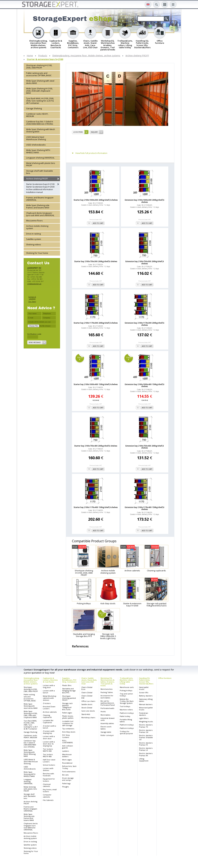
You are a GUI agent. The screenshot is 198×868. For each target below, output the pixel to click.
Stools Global (87, 708)
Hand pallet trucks (144, 688)
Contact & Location (32, 298)
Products (43, 56)
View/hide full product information (91, 153)
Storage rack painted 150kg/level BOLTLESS (67, 706)
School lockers (49, 765)
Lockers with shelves (48, 769)
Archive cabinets (50, 712)
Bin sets (65, 775)
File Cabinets (48, 800)
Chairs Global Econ (87, 688)
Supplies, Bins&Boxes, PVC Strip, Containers (69, 680)
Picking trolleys (126, 690)
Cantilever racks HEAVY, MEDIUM (37, 115)
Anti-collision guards (68, 747)
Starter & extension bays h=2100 (45, 59)
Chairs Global (87, 692)
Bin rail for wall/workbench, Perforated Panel (108, 703)
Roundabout (67, 763)
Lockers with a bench (49, 692)
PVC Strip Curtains (66, 736)
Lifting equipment (144, 760)
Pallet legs (66, 783)
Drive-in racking (33, 234)
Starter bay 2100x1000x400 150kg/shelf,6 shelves (96, 384)
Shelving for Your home (37, 253)
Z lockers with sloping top (49, 732)
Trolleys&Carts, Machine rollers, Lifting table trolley (127, 681)
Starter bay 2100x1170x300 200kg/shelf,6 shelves (96, 323)
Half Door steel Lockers (49, 761)
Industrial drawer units (108, 719)
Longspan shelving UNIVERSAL (40, 158)
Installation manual (34, 192)
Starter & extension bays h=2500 (40, 187)
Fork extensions (69, 772)
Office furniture (165, 678)
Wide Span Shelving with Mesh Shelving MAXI (41, 130)
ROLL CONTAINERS (67, 742)
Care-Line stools (88, 711)
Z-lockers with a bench (49, 727)
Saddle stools (87, 704)
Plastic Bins (67, 685)
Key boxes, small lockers (50, 790)
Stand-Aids (86, 714)
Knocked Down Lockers (49, 708)
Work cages (67, 760)
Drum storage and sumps (68, 779)
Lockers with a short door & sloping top (49, 744)
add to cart (98, 223)
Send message (35, 342)
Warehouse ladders (67, 755)
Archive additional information (40, 189)
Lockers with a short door (49, 737)
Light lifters (144, 718)
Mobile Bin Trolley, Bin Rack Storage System (127, 701)
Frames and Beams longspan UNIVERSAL (40, 199)
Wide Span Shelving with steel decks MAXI (40, 82)
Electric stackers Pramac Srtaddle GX (146, 737)
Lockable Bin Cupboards (48, 721)
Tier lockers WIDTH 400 (48, 755)
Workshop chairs (88, 717)
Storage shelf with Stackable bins (40, 172)
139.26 (80, 358)
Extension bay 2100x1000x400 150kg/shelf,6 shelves (145, 385)
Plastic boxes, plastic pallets (68, 717)
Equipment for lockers (49, 780)
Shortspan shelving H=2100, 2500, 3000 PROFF (39, 66)
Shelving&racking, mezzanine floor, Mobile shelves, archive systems (86, 56)
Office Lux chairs (88, 701)
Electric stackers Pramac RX (146, 754)
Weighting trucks (146, 722)
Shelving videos (34, 244)
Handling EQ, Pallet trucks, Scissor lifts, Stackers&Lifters (146, 681)
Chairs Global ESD (87, 697)
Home (30, 56)
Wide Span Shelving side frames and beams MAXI (38, 206)
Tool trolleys (125, 706)
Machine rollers (126, 710)
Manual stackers (146, 704)
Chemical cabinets (47, 785)
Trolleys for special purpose (126, 732)
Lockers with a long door (49, 686)
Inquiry (94, 132)
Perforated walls (107, 708)
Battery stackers (146, 696)
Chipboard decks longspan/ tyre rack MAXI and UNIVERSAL (40, 214)
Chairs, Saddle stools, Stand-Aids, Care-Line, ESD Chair (89, 681)
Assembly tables (107, 723)
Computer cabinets (47, 796)
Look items (78, 132)
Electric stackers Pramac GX (146, 731)
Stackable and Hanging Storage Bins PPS (69, 691)
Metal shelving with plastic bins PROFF (41, 164)
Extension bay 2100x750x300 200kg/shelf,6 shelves (145, 262)
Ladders (66, 751)
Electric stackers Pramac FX (146, 744)
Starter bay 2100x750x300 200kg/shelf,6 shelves (96, 261)
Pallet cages (67, 713)
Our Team (32, 301)
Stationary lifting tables (146, 700)
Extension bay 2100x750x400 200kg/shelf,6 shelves (145, 447)
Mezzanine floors (34, 221)
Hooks (103, 711)
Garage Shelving (34, 108)
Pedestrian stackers (144, 714)
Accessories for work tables (107, 697)
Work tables (105, 715)
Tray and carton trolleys (126, 695)
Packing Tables (107, 692)
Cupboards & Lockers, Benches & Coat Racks (50, 680)
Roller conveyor (107, 735)
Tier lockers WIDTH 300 (48, 750)
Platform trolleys (127, 713)
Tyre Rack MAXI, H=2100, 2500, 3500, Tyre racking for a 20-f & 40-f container (40, 101)
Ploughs (65, 787)
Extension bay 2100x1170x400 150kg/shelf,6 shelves (145, 508)
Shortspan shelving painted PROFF (69, 698)
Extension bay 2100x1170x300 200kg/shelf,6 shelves (145, 324)
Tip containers (68, 729)
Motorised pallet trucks (146, 709)
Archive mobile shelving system (37, 227)
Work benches (107, 689)
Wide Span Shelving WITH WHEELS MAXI (38, 151)
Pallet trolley (125, 716)
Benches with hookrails (48, 775)
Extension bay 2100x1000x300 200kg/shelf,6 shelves (145, 201)
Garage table (106, 732)
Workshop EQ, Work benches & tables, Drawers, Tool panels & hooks (108, 682)
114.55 (129, 358)
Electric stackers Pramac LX (146, 749)
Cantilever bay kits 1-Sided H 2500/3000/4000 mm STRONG (40, 123)
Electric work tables (106, 728)
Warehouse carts (127, 687)
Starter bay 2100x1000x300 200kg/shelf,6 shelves (96, 200)
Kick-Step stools (69, 732)
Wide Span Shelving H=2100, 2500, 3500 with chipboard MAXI (39, 91)
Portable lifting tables (126, 721)
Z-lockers (47, 703)
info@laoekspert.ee (34, 284)
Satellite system (34, 239)
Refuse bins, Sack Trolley (69, 767)
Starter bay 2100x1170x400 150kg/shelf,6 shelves (96, 507)
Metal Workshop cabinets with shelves (50, 698)
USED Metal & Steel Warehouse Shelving (36, 138)
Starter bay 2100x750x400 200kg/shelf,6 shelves (96, 446)
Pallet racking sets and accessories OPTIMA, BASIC (39, 74)
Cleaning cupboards (47, 716)
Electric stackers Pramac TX (146, 726)
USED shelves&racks (36, 145)
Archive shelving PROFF (137, 56)
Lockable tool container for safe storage (68, 723)
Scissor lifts (144, 692)
